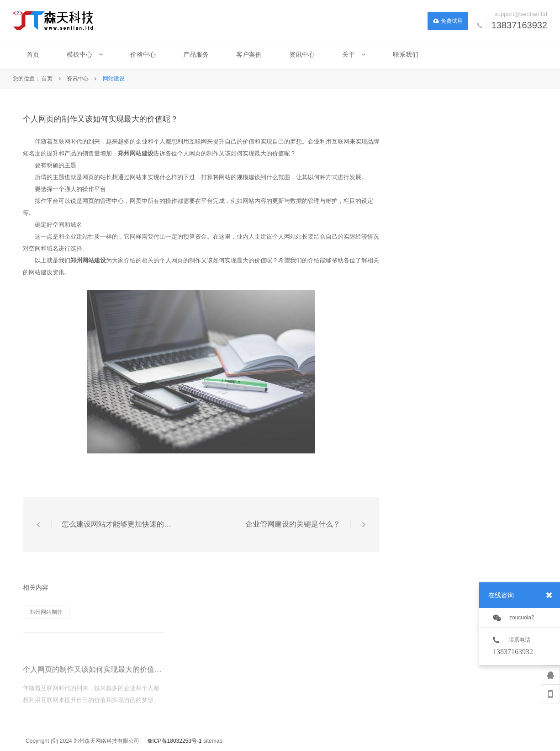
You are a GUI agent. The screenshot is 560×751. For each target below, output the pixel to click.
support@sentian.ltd (521, 14)
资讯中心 (78, 79)
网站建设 (114, 79)
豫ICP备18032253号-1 (174, 741)
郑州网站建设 (136, 153)
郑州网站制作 (46, 612)
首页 (47, 79)
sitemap (213, 741)
